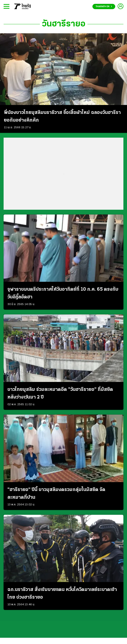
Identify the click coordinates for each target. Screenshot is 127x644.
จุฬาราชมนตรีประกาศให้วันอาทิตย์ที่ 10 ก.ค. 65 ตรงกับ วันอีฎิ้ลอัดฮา (63, 293)
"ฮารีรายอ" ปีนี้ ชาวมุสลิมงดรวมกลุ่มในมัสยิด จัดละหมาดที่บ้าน (56, 494)
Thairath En (104, 7)
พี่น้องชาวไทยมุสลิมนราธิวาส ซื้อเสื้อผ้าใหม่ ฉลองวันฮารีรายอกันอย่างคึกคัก (62, 117)
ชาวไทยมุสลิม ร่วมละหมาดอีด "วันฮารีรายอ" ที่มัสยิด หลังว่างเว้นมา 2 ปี (60, 393)
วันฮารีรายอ (64, 24)
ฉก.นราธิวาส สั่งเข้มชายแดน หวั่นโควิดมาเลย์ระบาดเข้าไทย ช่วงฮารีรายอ (62, 594)
